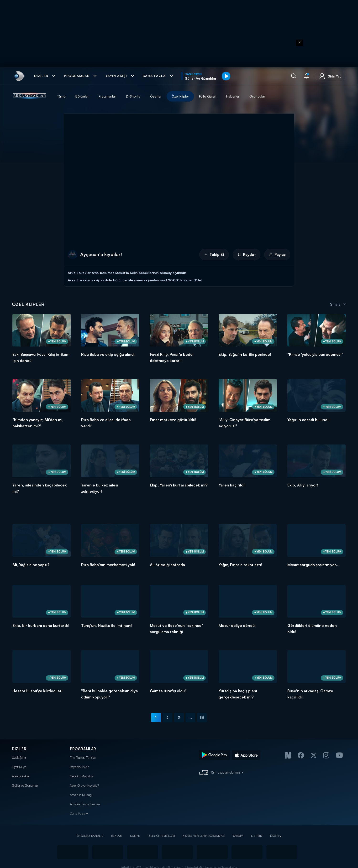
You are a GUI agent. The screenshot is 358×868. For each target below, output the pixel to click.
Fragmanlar (107, 96)
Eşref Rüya (19, 767)
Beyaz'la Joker (79, 767)
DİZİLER (19, 749)
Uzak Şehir (19, 758)
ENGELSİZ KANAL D (90, 836)
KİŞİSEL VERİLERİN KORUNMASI (204, 836)
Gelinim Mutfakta (82, 776)
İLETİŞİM (257, 836)
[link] (19, 76)
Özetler (156, 96)
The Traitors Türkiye (83, 758)
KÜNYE (135, 836)
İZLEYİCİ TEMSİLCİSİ (161, 836)
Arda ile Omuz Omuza (85, 804)
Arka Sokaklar (21, 776)
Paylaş (277, 254)
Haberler (233, 96)
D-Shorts (133, 96)
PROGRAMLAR (83, 749)
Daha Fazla (78, 813)
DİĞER (274, 836)
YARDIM (238, 836)
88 (202, 717)
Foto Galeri (208, 96)
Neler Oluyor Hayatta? (84, 785)
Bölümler (82, 96)
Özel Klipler (180, 96)
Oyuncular (257, 96)
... (190, 717)
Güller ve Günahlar (25, 785)
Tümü (61, 96)
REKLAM (117, 836)
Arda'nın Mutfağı (81, 795)
